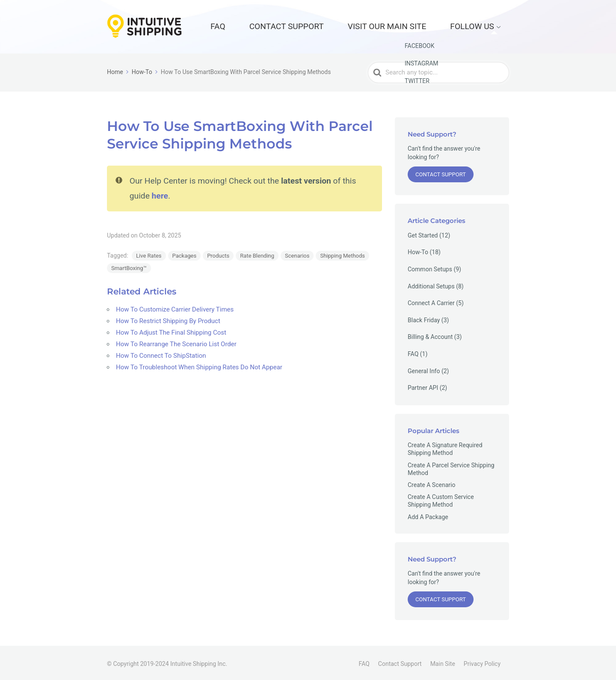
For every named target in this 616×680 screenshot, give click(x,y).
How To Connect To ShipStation (161, 353)
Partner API (423, 386)
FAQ (298, 25)
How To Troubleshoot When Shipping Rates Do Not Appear (199, 365)
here (160, 193)
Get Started (423, 233)
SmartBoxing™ (129, 266)
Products (218, 254)
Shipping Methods (342, 254)
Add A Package (428, 514)
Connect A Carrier (431, 301)
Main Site (443, 662)
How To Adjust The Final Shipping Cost (171, 330)
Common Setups (430, 267)
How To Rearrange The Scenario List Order (176, 342)
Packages (185, 254)
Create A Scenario (431, 482)
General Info (424, 368)
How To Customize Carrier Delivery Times (175, 307)
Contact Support (347, 25)
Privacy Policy (482, 662)
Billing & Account (430, 335)
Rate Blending (257, 254)
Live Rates (149, 254)
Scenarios (297, 254)
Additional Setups (431, 284)
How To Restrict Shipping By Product (168, 319)
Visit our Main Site (421, 25)
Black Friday (424, 318)
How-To (418, 250)
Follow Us (482, 25)
